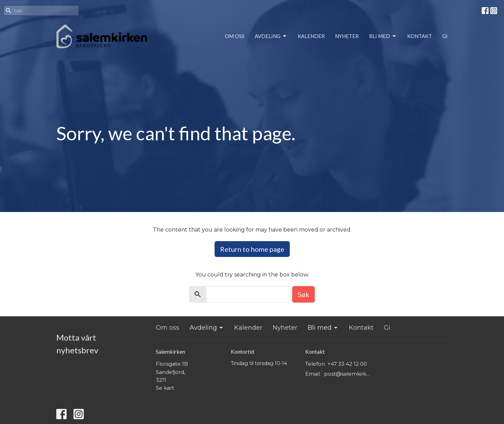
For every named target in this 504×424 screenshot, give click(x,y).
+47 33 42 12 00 (347, 364)
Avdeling (271, 36)
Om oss (235, 36)
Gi (445, 36)
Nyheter (347, 36)
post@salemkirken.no (349, 374)
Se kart (165, 388)
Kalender (311, 36)
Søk (303, 294)
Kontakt (420, 36)
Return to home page (252, 249)
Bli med (383, 36)
